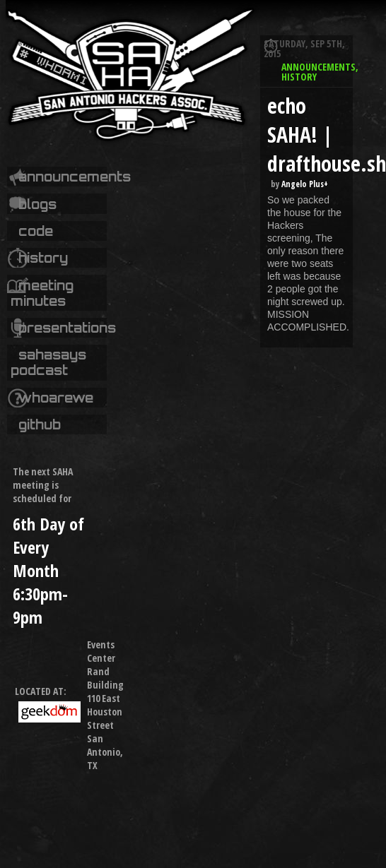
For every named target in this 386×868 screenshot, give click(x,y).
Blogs (37, 204)
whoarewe (56, 398)
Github (40, 424)
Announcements (75, 177)
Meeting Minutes (42, 293)
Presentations (67, 328)
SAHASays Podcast (48, 362)
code (36, 231)
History (43, 258)
